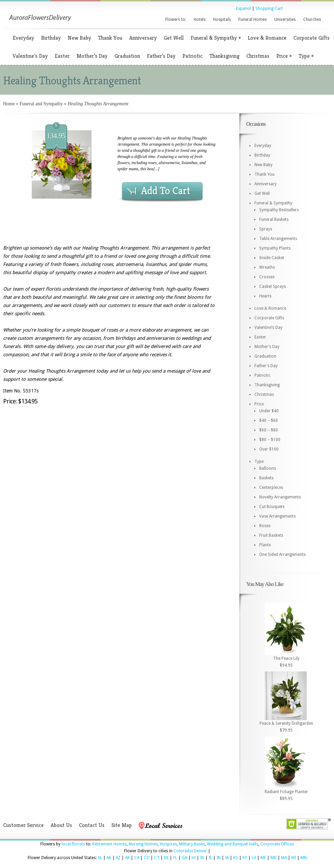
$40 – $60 (269, 420)
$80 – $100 (270, 440)
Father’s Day (161, 56)
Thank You (110, 38)
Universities (285, 19)
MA (284, 858)
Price (284, 56)
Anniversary (143, 38)
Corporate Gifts (311, 38)
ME (263, 858)
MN (304, 858)
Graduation (127, 56)
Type (306, 56)
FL (175, 858)
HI (194, 858)
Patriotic (192, 56)
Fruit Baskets (271, 535)
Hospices (168, 844)
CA (137, 858)
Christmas (258, 56)
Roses (265, 526)
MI (294, 858)
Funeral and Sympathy (41, 104)
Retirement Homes (109, 844)
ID (202, 858)
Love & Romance (267, 38)
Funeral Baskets (274, 219)
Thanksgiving (224, 56)
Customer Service (23, 825)
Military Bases (192, 844)
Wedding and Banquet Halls (233, 844)
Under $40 (269, 411)
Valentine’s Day (30, 56)
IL (210, 858)
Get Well (174, 38)
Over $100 (269, 449)
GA (184, 858)
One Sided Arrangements (282, 555)
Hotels (200, 19)
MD (274, 858)
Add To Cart (166, 191)
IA (227, 858)
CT (157, 858)
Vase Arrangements (277, 516)
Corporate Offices (277, 844)
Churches (312, 19)
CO (147, 858)
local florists (73, 844)
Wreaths (267, 267)
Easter (62, 56)
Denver (200, 851)
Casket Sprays (273, 286)
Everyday (23, 38)
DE (166, 858)
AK (109, 858)
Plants (265, 545)
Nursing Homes (143, 844)
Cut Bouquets (272, 507)
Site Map (122, 825)
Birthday (51, 38)
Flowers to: (176, 19)
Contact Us (92, 825)
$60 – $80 (269, 430)
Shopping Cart (269, 9)
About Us (61, 825)
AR (127, 858)
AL (100, 858)
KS (236, 858)
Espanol (243, 9)
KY (245, 858)
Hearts (265, 296)
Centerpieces (271, 488)
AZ (118, 858)
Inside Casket (272, 258)
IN (219, 858)
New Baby (79, 38)
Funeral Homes (253, 19)
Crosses (267, 277)
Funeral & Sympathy (216, 38)
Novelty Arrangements (280, 497)
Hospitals (222, 19)
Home (9, 104)
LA (254, 858)
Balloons (268, 468)
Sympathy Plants (275, 248)
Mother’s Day (92, 56)
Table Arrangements (278, 239)
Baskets (266, 478)
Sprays (266, 229)
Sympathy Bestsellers (279, 210)
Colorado (183, 851)
